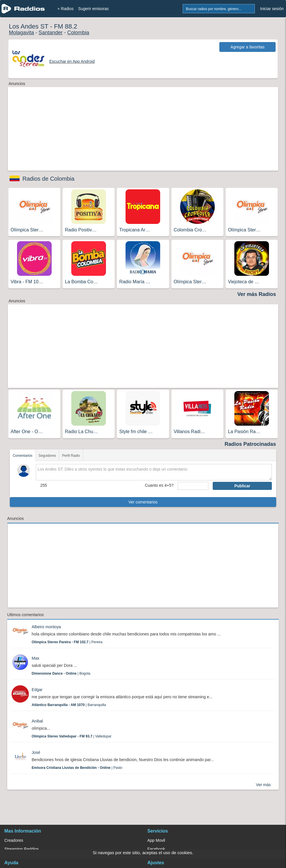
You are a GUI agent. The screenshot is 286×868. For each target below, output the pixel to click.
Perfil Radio (71, 456)
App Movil (156, 840)
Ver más (263, 785)
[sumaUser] (193, 486)
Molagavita (22, 33)
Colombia (78, 33)
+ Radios (66, 9)
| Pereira (67, 642)
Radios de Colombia (48, 179)
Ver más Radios (257, 294)
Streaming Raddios (22, 849)
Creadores (14, 840)
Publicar (242, 486)
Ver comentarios (143, 502)
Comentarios (23, 456)
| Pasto (77, 768)
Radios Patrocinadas (250, 444)
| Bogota (61, 673)
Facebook (156, 849)
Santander (51, 33)
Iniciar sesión (272, 9)
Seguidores (47, 456)
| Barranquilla (69, 705)
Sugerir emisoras (94, 9)
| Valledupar (72, 736)
